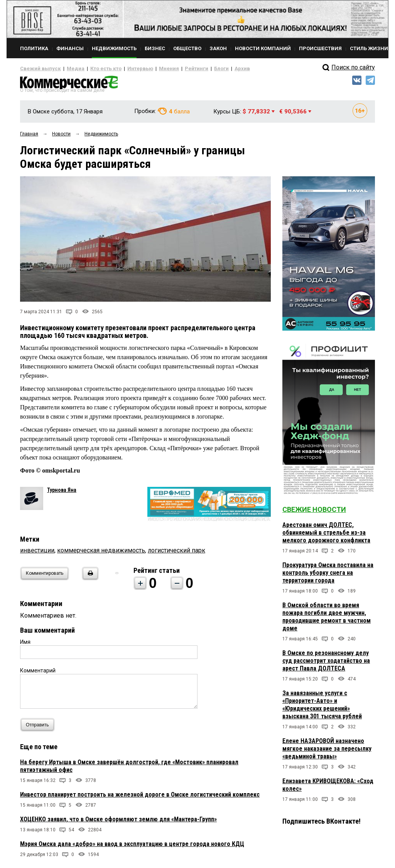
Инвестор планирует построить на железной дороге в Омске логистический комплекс (140, 798)
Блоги (196, 69)
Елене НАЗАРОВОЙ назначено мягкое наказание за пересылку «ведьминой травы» (327, 752)
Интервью (124, 69)
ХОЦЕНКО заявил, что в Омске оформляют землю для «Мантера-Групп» (118, 822)
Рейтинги (174, 69)
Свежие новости (314, 513)
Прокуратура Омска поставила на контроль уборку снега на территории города (328, 576)
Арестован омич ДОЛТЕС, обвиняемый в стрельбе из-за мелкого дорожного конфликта (326, 536)
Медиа (68, 69)
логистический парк (176, 553)
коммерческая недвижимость (101, 553)
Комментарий (38, 674)
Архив (215, 69)
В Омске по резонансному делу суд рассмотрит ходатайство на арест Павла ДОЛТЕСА (326, 664)
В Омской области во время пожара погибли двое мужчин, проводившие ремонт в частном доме (327, 620)
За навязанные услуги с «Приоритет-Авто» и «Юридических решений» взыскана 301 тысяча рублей (322, 708)
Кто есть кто (95, 69)
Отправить (39, 728)
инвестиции (37, 553)
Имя (25, 645)
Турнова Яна (62, 493)
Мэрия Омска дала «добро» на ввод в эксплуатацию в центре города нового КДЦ (132, 847)
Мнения (149, 69)
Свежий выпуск (37, 69)
